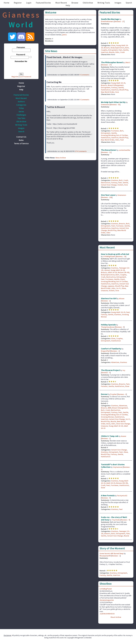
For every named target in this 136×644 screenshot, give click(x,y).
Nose (108, 424)
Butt (127, 48)
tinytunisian (118, 467)
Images (118, 3)
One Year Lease (108, 195)
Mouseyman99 (105, 556)
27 (123, 22)
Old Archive (88, 3)
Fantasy (114, 88)
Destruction (106, 183)
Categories (21, 105)
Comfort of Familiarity (111, 349)
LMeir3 (128, 63)
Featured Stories (43, 3)
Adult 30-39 (112, 272)
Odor (117, 52)
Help (68, 5)
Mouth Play (124, 90)
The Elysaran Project (110, 370)
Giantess (115, 180)
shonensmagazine (107, 600)
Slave (113, 45)
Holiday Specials (108, 325)
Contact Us (21, 137)
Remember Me (21, 61)
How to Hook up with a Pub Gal (115, 254)
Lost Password (25, 77)
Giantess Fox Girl (109, 298)
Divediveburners (107, 22)
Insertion (105, 52)
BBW (110, 408)
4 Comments (84, 75)
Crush (122, 52)
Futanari (104, 386)
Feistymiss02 (122, 496)
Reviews (118, 22)
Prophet (114, 394)
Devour (105, 394)
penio (64, 35)
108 (111, 197)
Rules (21, 140)
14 (125, 256)
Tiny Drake (116, 520)
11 (110, 152)
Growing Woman (107, 417)
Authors (21, 102)
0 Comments (84, 100)
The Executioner (109, 150)
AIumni (124, 436)
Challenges (21, 115)
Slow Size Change (123, 424)
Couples (104, 50)
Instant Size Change (109, 185)
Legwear (111, 286)
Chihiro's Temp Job (110, 436)
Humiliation (106, 90)
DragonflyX (105, 351)
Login (29, 3)
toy (124, 370)
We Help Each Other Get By (113, 102)
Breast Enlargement (116, 85)
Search (129, 3)
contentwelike (124, 150)
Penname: (21, 47)
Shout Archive (116, 617)
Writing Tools (104, 3)
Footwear (115, 131)
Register (18, 3)
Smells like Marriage (110, 19)
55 (119, 105)
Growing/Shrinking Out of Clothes (114, 135)
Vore (117, 92)
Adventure (115, 362)
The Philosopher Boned (112, 62)
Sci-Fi (119, 288)
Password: (21, 55)
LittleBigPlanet (109, 256)
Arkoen (122, 299)
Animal (107, 270)
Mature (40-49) (124, 272)
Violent (120, 185)
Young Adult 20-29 (118, 83)
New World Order (108, 92)
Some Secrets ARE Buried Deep (112, 554)
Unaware (104, 291)
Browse (75, 3)
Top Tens (21, 118)
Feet (120, 50)
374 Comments (81, 151)
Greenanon (105, 105)
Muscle (112, 52)
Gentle (126, 50)
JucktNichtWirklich (107, 614)
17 (110, 65)
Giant (123, 279)
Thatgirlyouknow (108, 327)
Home (7, 3)
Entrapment (113, 50)
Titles (21, 108)
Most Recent (61, 3)
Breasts (107, 48)
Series (21, 112)
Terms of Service (21, 143)
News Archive (61, 158)
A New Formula (108, 495)
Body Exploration (117, 48)
